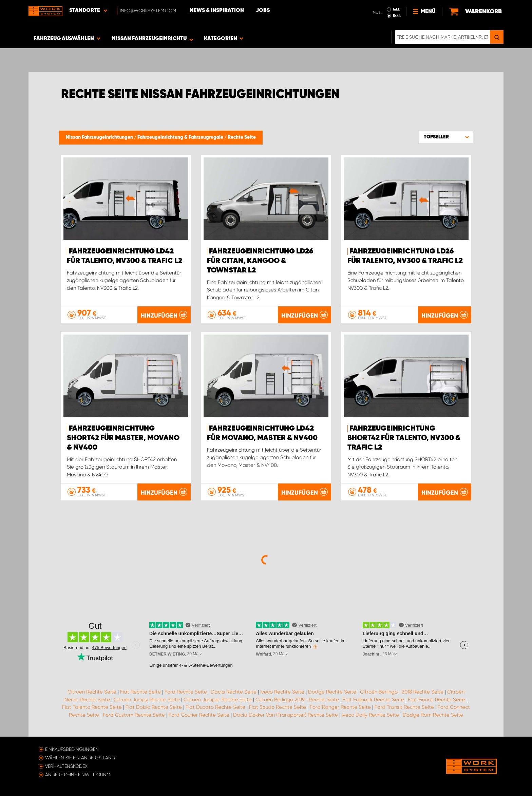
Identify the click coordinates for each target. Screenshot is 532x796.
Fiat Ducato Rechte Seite (215, 707)
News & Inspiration (217, 11)
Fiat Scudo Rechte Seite (278, 707)
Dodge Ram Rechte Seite (433, 715)
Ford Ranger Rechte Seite (340, 707)
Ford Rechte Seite (186, 692)
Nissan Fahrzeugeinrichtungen (100, 137)
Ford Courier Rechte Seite (199, 715)
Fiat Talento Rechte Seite (92, 707)
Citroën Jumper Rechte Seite (218, 700)
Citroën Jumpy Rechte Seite (147, 700)
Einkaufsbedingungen (72, 749)
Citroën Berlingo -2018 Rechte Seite (402, 692)
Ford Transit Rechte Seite (404, 707)
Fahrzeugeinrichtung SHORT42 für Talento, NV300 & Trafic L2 (404, 438)
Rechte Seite (242, 137)
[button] (446, 137)
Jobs (263, 11)
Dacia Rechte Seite (234, 692)
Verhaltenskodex (66, 766)
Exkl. (397, 16)
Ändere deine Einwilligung (78, 775)
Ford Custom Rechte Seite (134, 715)
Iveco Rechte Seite (282, 692)
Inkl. (396, 10)
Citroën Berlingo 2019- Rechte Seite (297, 700)
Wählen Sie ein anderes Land (80, 758)
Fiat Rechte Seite (140, 692)
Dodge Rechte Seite (332, 692)
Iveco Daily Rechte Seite (370, 715)
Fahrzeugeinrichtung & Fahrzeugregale (181, 137)
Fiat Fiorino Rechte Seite (436, 700)
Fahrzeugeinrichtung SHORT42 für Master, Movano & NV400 (123, 438)
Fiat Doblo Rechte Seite (154, 707)
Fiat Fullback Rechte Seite (373, 700)
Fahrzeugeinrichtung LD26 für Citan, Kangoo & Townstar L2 (260, 261)
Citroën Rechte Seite (92, 692)
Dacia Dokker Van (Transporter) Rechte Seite (286, 715)
